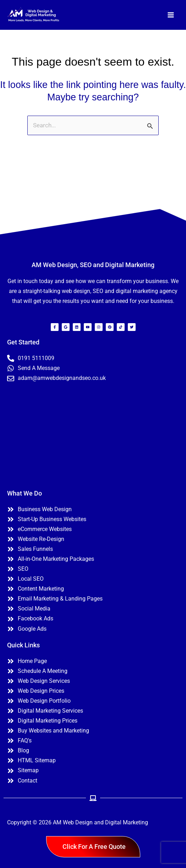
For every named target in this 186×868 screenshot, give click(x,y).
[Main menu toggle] (171, 15)
